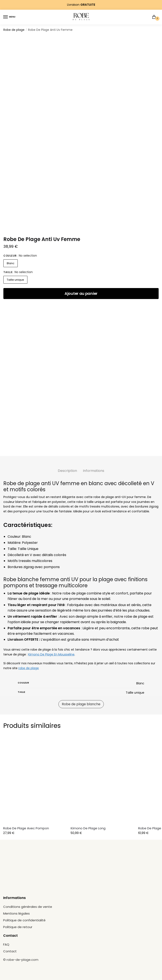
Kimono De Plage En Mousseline (51, 654)
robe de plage (29, 668)
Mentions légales (16, 913)
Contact (10, 951)
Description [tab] (67, 471)
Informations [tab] (94, 471)
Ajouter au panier (81, 293)
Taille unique (15, 280)
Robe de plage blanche (81, 704)
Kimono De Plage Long (88, 828)
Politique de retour (18, 927)
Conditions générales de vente (28, 907)
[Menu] (9, 17)
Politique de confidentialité (24, 920)
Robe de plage (14, 30)
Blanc (11, 263)
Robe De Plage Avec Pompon (26, 828)
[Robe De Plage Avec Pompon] (35, 780)
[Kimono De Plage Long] (103, 780)
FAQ (6, 944)
